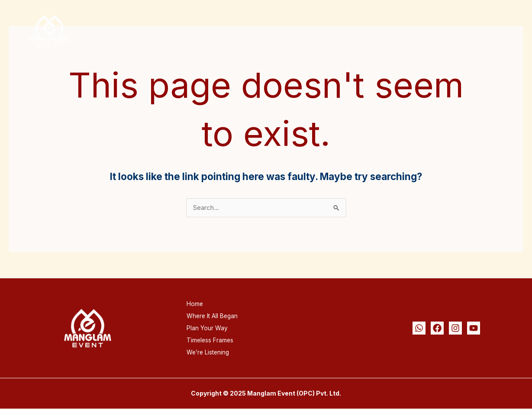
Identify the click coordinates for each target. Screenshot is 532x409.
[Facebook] (437, 328)
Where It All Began (272, 31)
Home (214, 31)
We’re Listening (482, 31)
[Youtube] (474, 328)
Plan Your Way (345, 31)
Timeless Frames (413, 31)
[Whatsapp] (419, 328)
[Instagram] (455, 328)
